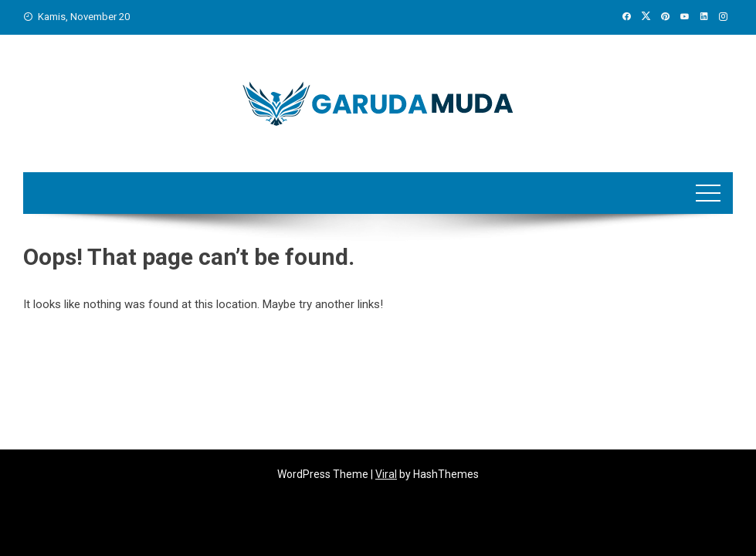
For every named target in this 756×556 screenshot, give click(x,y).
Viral (386, 474)
